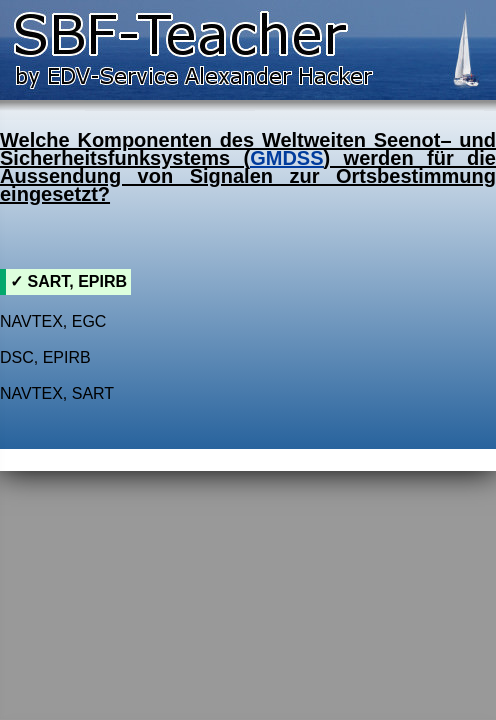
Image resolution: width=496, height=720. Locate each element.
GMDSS (286, 158)
